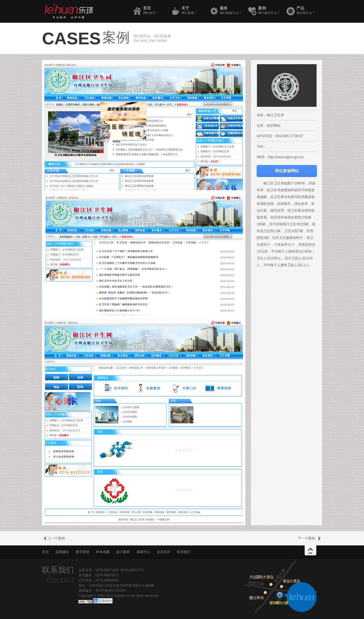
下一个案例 (310, 538)
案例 (270, 10)
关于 (193, 10)
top (310, 550)
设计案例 (123, 552)
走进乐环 (164, 552)
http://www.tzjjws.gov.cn (286, 157)
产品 (308, 10)
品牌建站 (62, 552)
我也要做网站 (287, 171)
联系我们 (184, 552)
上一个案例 (53, 538)
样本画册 (103, 552)
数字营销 (83, 552)
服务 (232, 10)
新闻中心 (143, 552)
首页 (155, 10)
